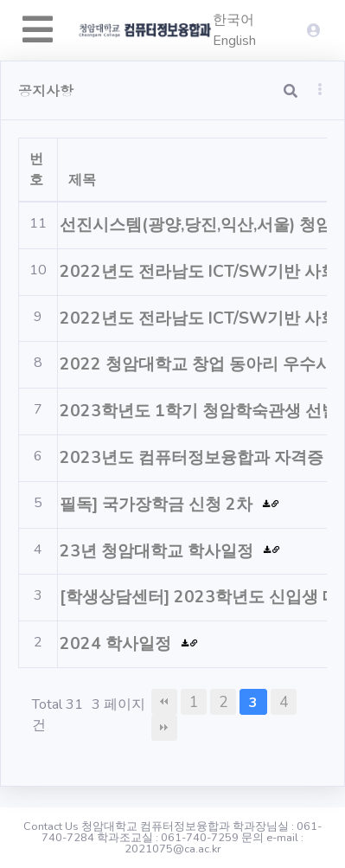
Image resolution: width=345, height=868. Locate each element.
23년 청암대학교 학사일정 (159, 551)
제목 (82, 180)
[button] (320, 89)
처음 (164, 702)
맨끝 (164, 728)
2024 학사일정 (118, 644)
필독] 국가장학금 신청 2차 (158, 505)
